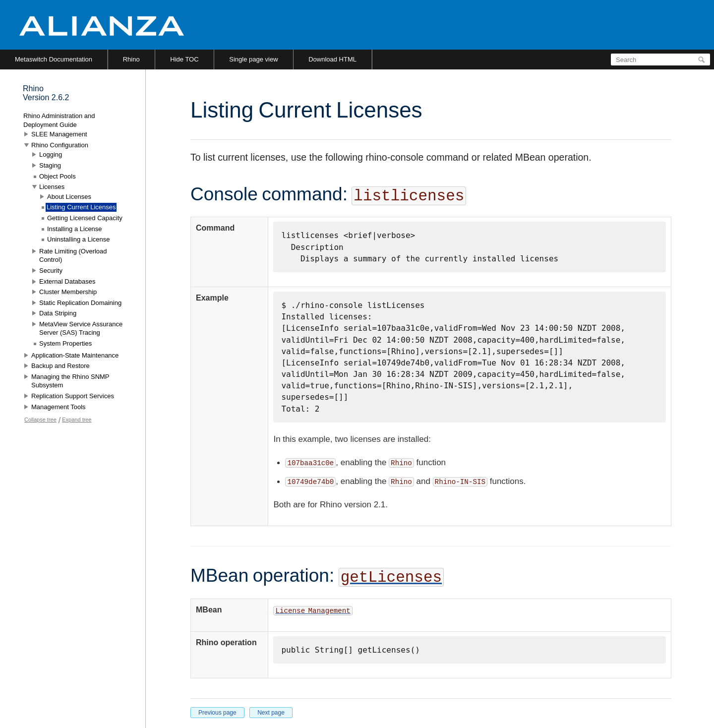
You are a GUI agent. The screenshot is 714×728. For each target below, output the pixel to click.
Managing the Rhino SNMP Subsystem (70, 381)
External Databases (67, 281)
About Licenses (69, 197)
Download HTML (332, 59)
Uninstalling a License (78, 239)
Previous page (217, 713)
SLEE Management (59, 134)
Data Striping (58, 313)
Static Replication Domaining (80, 303)
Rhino (131, 59)
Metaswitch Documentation (54, 59)
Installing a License (75, 229)
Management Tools (59, 407)
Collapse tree (40, 420)
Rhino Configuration (60, 145)
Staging (50, 165)
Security (51, 271)
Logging (51, 154)
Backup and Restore (60, 366)
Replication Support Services (73, 396)
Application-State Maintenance (75, 355)
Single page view (253, 59)
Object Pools (58, 176)
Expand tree (77, 420)
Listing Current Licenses (81, 207)
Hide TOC (184, 59)
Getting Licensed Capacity (85, 218)
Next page (271, 713)
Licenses (52, 187)
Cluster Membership (68, 292)
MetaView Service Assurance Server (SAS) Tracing (81, 329)
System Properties (65, 343)
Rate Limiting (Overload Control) (73, 256)
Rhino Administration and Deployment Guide (59, 120)
